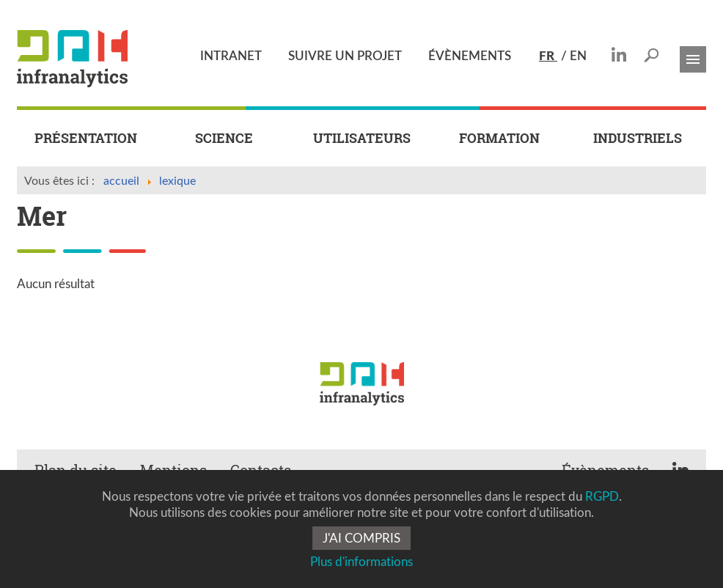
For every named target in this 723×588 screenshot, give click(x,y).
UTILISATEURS (362, 138)
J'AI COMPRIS (361, 538)
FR (548, 55)
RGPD (602, 496)
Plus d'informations (361, 561)
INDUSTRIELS (638, 138)
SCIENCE (224, 138)
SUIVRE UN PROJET (345, 55)
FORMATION (499, 138)
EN (578, 55)
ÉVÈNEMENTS (470, 55)
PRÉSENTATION (86, 138)
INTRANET (231, 55)
